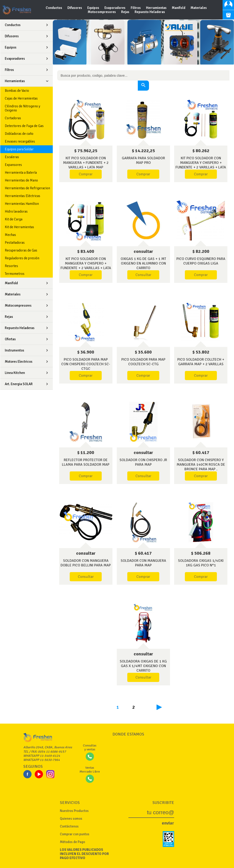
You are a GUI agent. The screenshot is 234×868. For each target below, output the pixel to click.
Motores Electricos (19, 362)
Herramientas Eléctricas (23, 196)
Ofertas (10, 339)
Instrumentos (15, 350)
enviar (168, 823)
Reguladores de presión (22, 258)
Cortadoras (13, 118)
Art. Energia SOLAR (19, 384)
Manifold (179, 8)
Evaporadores (115, 8)
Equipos (94, 8)
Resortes (11, 266)
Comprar (86, 174)
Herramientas (157, 8)
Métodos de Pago (72, 842)
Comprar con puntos (75, 834)
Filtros (136, 8)
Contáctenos (69, 826)
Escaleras (12, 157)
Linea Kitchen (15, 373)
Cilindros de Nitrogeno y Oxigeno (23, 108)
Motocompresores (102, 12)
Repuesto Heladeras (150, 12)
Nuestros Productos (74, 811)
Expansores (13, 165)
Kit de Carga (14, 219)
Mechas (10, 235)
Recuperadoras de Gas (21, 250)
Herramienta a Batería (21, 173)
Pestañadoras (15, 243)
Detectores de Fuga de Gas (24, 126)
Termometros (15, 274)
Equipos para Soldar (19, 149)
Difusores (75, 8)
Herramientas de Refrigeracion (27, 188)
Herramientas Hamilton (22, 204)
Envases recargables (20, 141)
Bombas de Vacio (17, 91)
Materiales (199, 8)
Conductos (54, 8)
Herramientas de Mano (21, 180)
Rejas (126, 12)
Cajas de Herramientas (21, 98)
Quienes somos (71, 819)
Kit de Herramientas (19, 227)
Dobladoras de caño (19, 134)
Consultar (143, 275)
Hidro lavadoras (16, 211)
